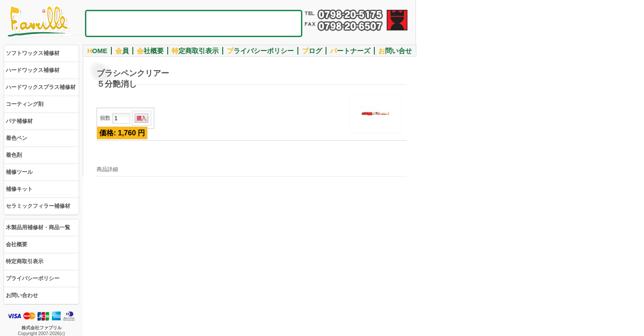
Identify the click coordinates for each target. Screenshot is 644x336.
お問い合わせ (22, 295)
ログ (312, 51)
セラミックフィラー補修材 (38, 206)
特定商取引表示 (25, 261)
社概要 (150, 51)
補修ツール (19, 172)
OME (97, 51)
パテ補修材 (19, 121)
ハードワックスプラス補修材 (41, 87)
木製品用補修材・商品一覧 (38, 227)
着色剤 (14, 155)
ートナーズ (350, 51)
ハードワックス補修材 (33, 70)
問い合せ (395, 51)
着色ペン (17, 138)
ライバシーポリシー (260, 51)
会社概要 (17, 244)
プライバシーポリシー (33, 278)
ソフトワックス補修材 (33, 53)
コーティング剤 (25, 104)
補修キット (19, 189)
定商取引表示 (195, 51)
